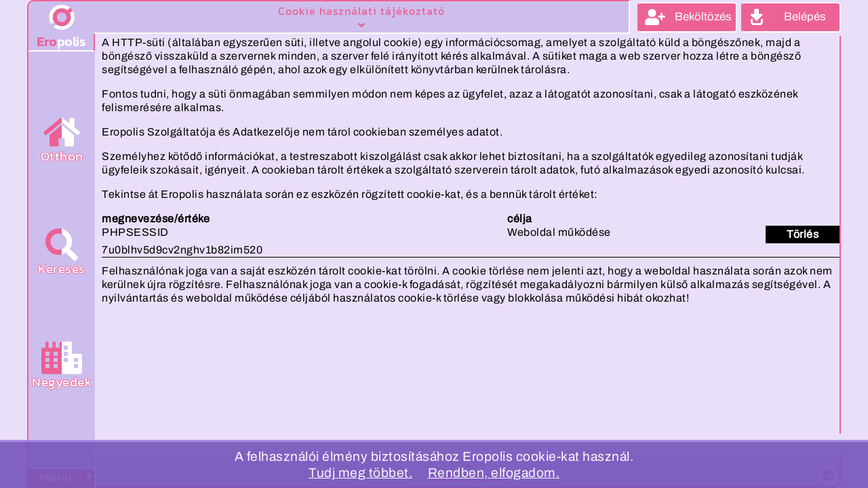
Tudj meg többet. (360, 473)
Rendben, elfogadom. (494, 473)
